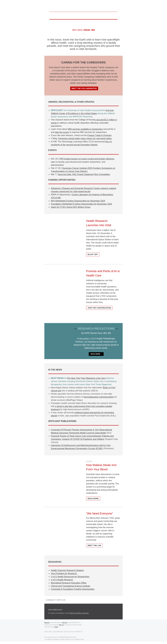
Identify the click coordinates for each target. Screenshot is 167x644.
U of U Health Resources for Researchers (70, 577)
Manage (47, 623)
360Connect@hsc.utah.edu (79, 613)
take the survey (62, 132)
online (56, 627)
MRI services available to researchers (85, 129)
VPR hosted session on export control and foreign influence (87, 159)
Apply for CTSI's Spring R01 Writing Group (71, 207)
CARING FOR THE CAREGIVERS (83, 62)
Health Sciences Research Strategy (67, 570)
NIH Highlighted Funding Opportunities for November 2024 (78, 201)
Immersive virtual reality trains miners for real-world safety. (85, 138)
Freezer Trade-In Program (99, 135)
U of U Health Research (62, 580)
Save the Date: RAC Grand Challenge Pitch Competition (84, 174)
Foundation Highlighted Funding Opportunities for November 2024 (81, 204)
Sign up (61, 625)
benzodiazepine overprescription (99, 397)
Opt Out (64, 623)
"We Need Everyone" (100, 513)
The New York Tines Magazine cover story (86, 378)
